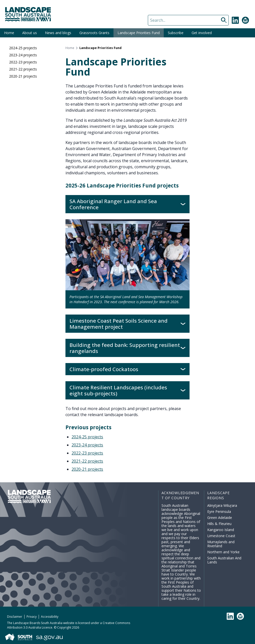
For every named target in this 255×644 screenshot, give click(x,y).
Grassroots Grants (94, 33)
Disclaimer (15, 617)
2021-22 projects (23, 69)
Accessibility (50, 617)
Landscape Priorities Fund (139, 33)
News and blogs (58, 33)
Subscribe (176, 33)
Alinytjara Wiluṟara (222, 505)
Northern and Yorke (223, 552)
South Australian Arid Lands (224, 560)
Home (9, 33)
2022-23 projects (23, 62)
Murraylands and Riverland (221, 544)
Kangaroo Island (221, 530)
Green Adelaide (220, 518)
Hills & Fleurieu (219, 524)
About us (30, 33)
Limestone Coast (221, 536)
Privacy (32, 617)
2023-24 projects (23, 55)
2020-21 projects (23, 76)
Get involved (202, 33)
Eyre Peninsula (219, 511)
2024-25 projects (23, 48)
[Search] (188, 20)
